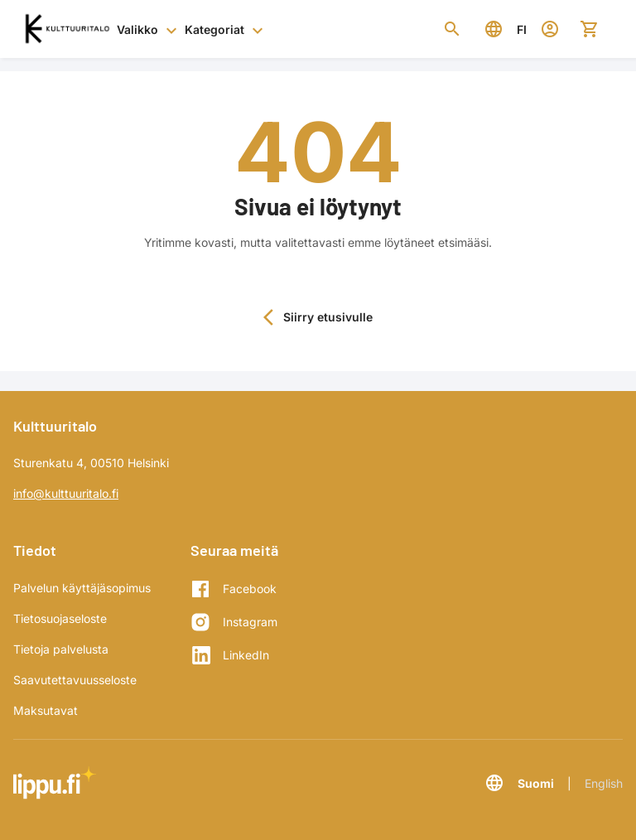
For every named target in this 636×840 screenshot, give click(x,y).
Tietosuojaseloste (60, 618)
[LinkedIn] (234, 655)
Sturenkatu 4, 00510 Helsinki (91, 463)
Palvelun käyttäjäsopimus (82, 588)
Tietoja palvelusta (61, 649)
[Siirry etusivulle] (67, 29)
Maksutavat (46, 710)
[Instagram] (234, 622)
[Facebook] (234, 589)
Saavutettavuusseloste (75, 680)
